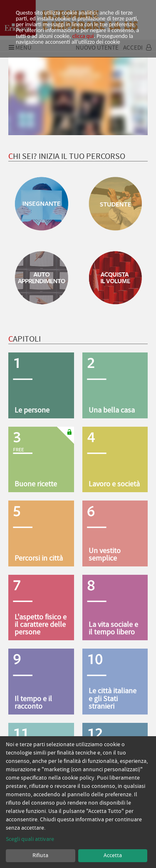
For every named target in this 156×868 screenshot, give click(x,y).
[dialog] (78, 802)
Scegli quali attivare (30, 839)
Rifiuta (40, 855)
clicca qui (83, 36)
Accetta (113, 855)
